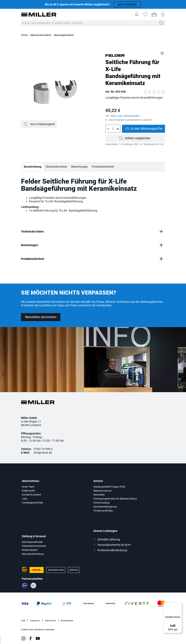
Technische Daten (56, 167)
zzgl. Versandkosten (128, 116)
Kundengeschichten (32, 503)
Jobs (24, 499)
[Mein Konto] (137, 15)
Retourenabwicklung (33, 554)
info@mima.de (43, 453)
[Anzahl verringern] (108, 129)
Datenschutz (50, 621)
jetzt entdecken (127, 4)
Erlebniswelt (28, 491)
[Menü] (180, 605)
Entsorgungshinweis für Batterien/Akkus (115, 499)
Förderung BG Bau (103, 511)
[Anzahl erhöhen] (118, 129)
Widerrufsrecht (30, 550)
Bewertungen (79, 167)
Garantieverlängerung (105, 507)
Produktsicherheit (103, 167)
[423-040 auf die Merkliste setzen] (162, 53)
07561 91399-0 (43, 449)
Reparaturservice (102, 491)
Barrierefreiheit (67, 621)
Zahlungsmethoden (32, 542)
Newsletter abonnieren (41, 317)
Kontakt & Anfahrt (31, 495)
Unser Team (28, 487)
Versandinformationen (34, 546)
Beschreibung (33, 167)
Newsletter (99, 495)
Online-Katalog (101, 503)
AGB (23, 621)
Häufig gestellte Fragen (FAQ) (109, 487)
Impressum (35, 621)
